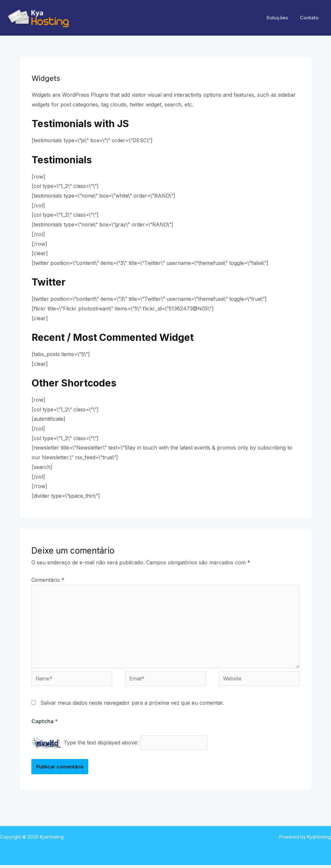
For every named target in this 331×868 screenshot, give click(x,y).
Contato (310, 18)
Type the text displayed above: (101, 745)
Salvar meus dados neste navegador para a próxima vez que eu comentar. (132, 705)
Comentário (48, 580)
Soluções (281, 18)
